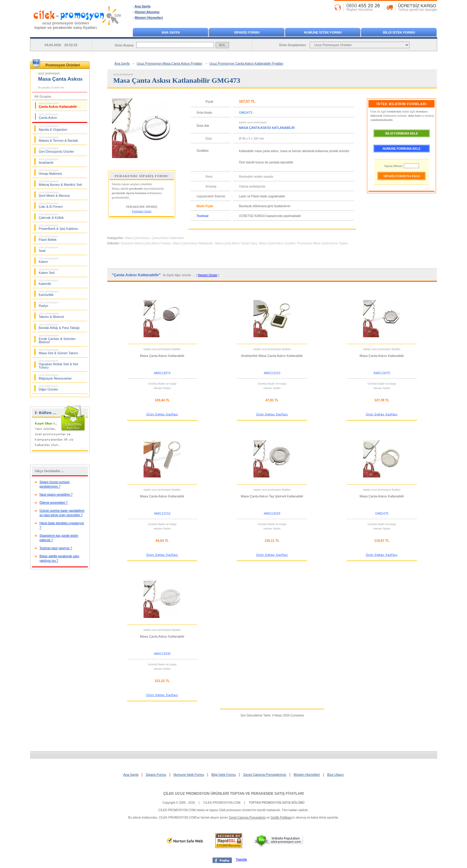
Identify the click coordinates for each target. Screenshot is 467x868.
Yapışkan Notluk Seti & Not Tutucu (58, 364)
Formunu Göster (142, 211)
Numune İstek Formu (189, 775)
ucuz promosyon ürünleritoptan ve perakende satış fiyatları (66, 25)
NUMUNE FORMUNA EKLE (402, 149)
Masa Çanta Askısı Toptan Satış (236, 243)
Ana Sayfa (143, 6)
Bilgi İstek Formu (224, 775)
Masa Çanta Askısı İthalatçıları (193, 243)
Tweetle (242, 859)
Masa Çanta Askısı (137, 238)
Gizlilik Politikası (281, 818)
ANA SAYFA (171, 32)
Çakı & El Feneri (51, 205)
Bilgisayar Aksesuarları (55, 377)
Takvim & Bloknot (51, 315)
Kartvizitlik (49, 293)
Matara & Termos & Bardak (58, 139)
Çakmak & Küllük (51, 216)
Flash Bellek (49, 238)
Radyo (49, 304)
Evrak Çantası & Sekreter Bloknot (57, 339)
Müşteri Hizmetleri (149, 18)
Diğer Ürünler (49, 388)
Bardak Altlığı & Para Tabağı (59, 326)
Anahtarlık (49, 161)
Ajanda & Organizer (53, 128)
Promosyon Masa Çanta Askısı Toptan (322, 243)
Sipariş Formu (156, 775)
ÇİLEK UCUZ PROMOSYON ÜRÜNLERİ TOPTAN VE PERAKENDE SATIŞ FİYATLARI (233, 794)
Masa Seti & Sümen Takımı (58, 352)
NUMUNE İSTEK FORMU (323, 32)
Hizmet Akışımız (147, 12)
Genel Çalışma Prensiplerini (247, 818)
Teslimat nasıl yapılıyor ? (56, 548)
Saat (49, 249)
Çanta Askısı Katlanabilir (58, 105)
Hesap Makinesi (50, 172)
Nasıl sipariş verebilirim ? (56, 495)
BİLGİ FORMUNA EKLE (402, 134)
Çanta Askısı (49, 116)
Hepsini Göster (208, 275)
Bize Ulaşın (335, 775)
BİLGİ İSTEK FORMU (399, 32)
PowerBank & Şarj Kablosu (58, 227)
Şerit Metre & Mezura (54, 194)
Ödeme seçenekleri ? (54, 503)
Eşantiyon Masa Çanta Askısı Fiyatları (146, 243)
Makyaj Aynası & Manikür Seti (60, 183)
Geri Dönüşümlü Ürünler (56, 150)
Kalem (49, 260)
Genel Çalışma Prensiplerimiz (265, 775)
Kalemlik (49, 282)
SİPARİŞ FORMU (247, 32)
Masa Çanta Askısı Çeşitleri (277, 243)
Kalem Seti (49, 271)
